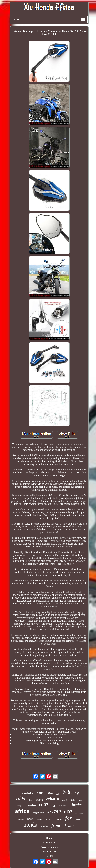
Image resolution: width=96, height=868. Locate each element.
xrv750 (54, 811)
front (56, 825)
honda (30, 825)
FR (52, 856)
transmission (26, 793)
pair (40, 793)
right (54, 806)
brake (77, 805)
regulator (38, 813)
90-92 (19, 806)
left (77, 793)
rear (30, 819)
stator (73, 800)
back (58, 794)
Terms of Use (49, 852)
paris (59, 819)
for (68, 818)
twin (67, 792)
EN (46, 856)
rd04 (21, 798)
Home (49, 838)
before (39, 800)
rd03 (68, 812)
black (65, 800)
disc (30, 800)
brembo (30, 805)
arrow (40, 819)
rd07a (49, 793)
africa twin (79, 813)
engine (44, 826)
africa (22, 811)
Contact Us (49, 843)
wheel (49, 819)
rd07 (44, 805)
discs (69, 826)
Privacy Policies (49, 847)
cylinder (78, 820)
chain (64, 805)
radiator (20, 820)
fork (81, 800)
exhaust (53, 799)
